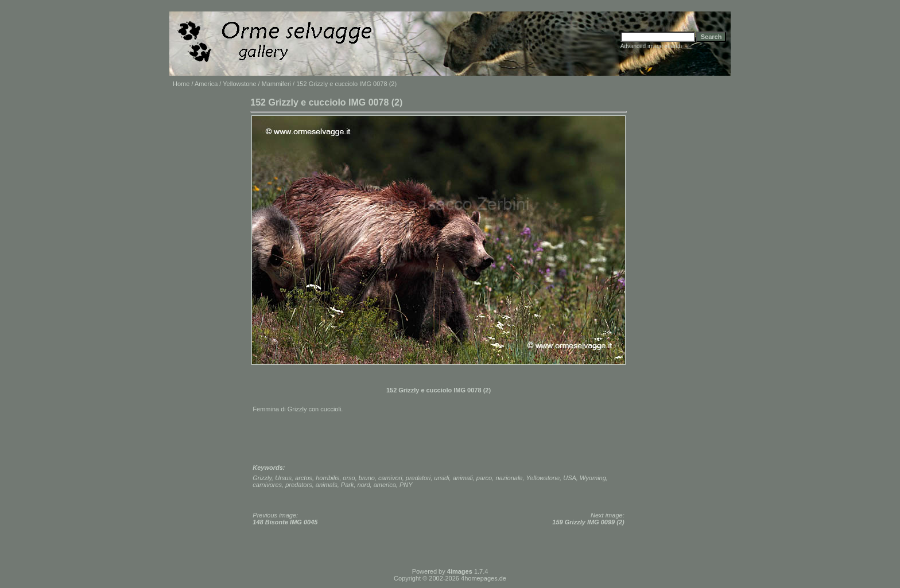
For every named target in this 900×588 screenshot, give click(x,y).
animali (463, 478)
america (385, 485)
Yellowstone (239, 84)
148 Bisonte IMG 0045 (285, 522)
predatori (418, 478)
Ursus (283, 478)
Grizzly (262, 478)
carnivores (267, 485)
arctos (304, 478)
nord (364, 485)
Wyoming (593, 478)
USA (570, 478)
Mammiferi (276, 84)
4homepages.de (484, 578)
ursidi (441, 478)
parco (484, 478)
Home (181, 84)
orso (349, 478)
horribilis (327, 478)
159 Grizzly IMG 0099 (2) (588, 522)
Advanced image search (651, 46)
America (206, 84)
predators (298, 485)
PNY (406, 485)
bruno (367, 478)
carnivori (390, 478)
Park (348, 485)
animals (327, 485)
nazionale (509, 478)
